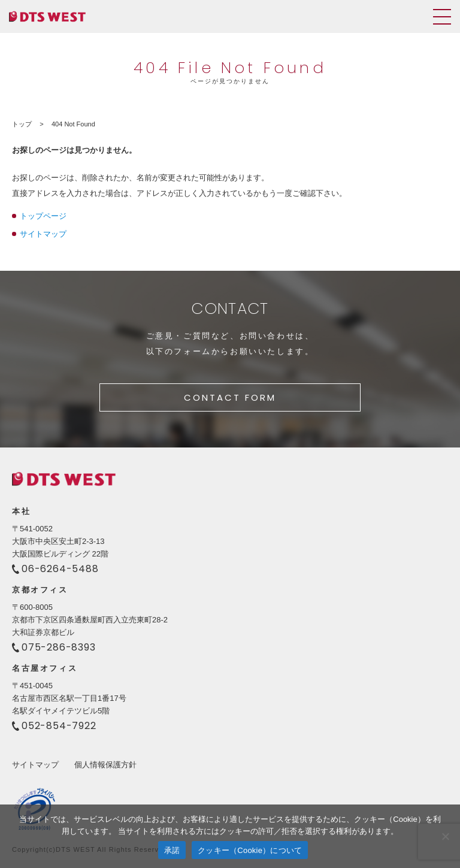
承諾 (172, 850)
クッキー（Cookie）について (250, 850)
